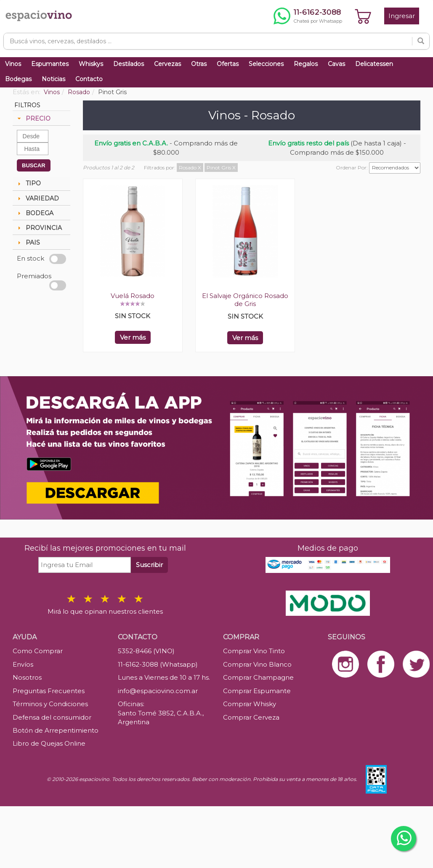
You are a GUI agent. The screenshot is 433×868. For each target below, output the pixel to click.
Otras (199, 64)
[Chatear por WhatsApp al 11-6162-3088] (308, 16)
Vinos (13, 64)
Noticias (53, 79)
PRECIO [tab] (33, 119)
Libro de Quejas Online (49, 743)
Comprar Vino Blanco (257, 664)
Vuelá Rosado (133, 296)
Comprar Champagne (258, 677)
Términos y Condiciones (50, 704)
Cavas (336, 64)
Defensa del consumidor (52, 717)
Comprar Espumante (257, 691)
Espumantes (50, 64)
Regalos (306, 64)
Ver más (133, 337)
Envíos (23, 664)
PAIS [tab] (28, 243)
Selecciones (266, 64)
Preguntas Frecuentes (49, 691)
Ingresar (402, 16)
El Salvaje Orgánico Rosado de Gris (245, 300)
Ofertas (228, 64)
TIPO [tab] (28, 183)
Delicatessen (374, 64)
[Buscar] (421, 41)
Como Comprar (38, 651)
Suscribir (149, 565)
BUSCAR (34, 165)
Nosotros (27, 677)
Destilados (129, 64)
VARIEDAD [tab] (37, 198)
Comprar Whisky (250, 704)
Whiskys (91, 64)
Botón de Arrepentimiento (56, 730)
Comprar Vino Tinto (254, 651)
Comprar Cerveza (251, 717)
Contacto (89, 79)
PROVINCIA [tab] (39, 228)
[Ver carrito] (363, 16)
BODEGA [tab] (35, 213)
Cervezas (167, 64)
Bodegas (18, 79)
